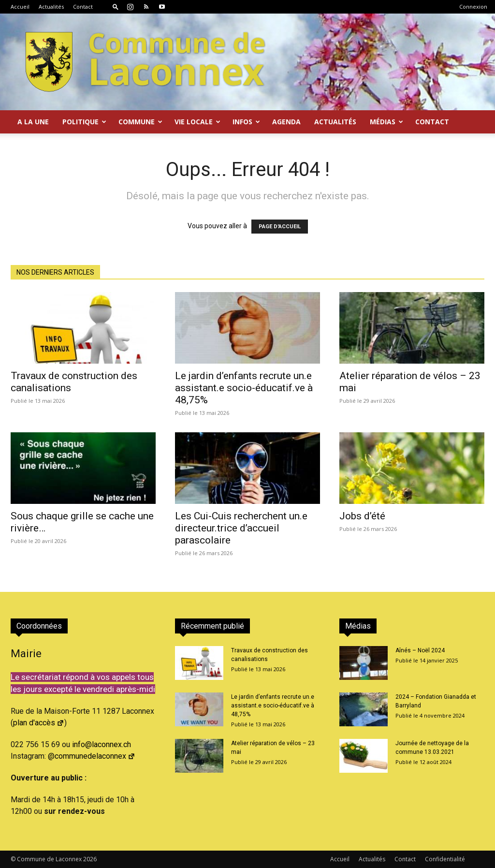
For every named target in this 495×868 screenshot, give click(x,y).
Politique (84, 122)
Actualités (51, 7)
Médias (386, 122)
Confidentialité (445, 859)
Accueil (20, 7)
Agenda (286, 122)
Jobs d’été (362, 516)
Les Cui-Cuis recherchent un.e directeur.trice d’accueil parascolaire (241, 528)
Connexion (473, 7)
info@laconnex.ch (102, 744)
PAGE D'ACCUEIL (280, 227)
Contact (83, 7)
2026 (90, 859)
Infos (246, 122)
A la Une (33, 122)
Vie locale (197, 122)
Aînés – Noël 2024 (420, 650)
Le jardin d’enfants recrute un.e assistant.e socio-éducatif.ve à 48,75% (244, 388)
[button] (116, 7)
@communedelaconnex (92, 756)
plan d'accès (39, 723)
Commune (140, 122)
